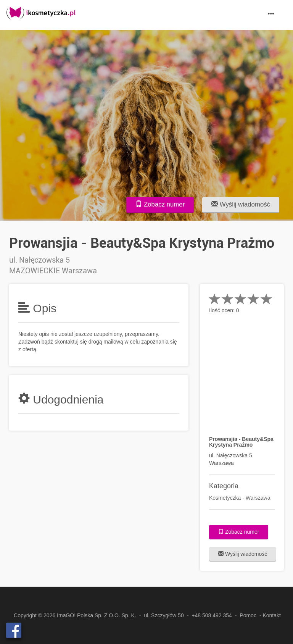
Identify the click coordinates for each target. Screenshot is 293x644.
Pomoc (248, 615)
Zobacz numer (160, 204)
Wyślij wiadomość (241, 204)
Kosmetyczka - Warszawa (240, 498)
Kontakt (271, 615)
